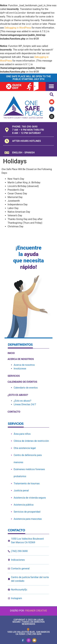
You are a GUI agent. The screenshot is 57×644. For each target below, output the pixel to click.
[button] (51, 86)
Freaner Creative (36, 611)
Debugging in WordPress (18, 28)
